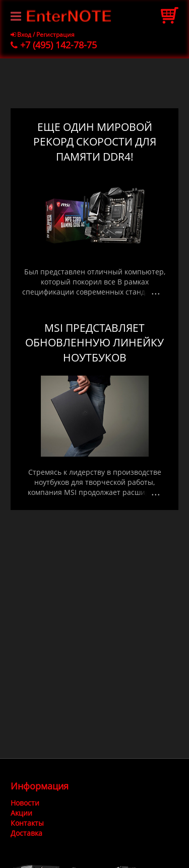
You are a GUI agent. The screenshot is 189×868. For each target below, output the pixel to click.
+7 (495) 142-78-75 (54, 45)
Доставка (26, 833)
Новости (25, 803)
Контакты (27, 823)
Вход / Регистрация (43, 34)
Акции (21, 813)
